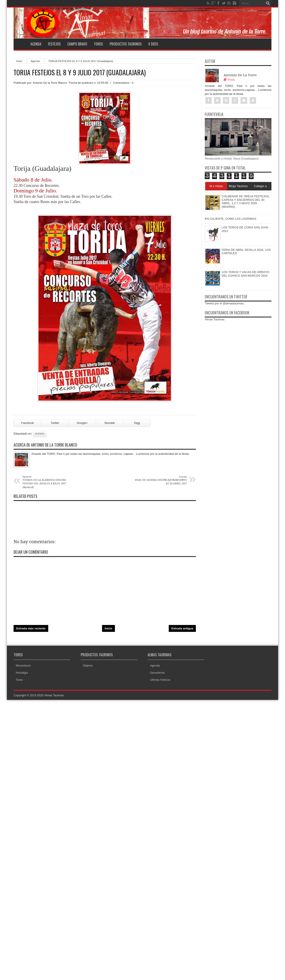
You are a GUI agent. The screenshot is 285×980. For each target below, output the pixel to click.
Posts (229, 80)
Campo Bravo (77, 44)
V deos (153, 44)
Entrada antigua (182, 630)
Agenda (36, 44)
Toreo (98, 44)
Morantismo (23, 667)
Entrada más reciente (31, 630)
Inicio (19, 61)
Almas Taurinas (215, 319)
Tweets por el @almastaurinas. (225, 303)
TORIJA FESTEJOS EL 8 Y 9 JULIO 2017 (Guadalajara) (80, 72)
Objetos (88, 667)
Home (20, 44)
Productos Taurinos (126, 44)
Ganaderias (157, 674)
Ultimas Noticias (160, 681)
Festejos (54, 44)
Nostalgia (22, 674)
